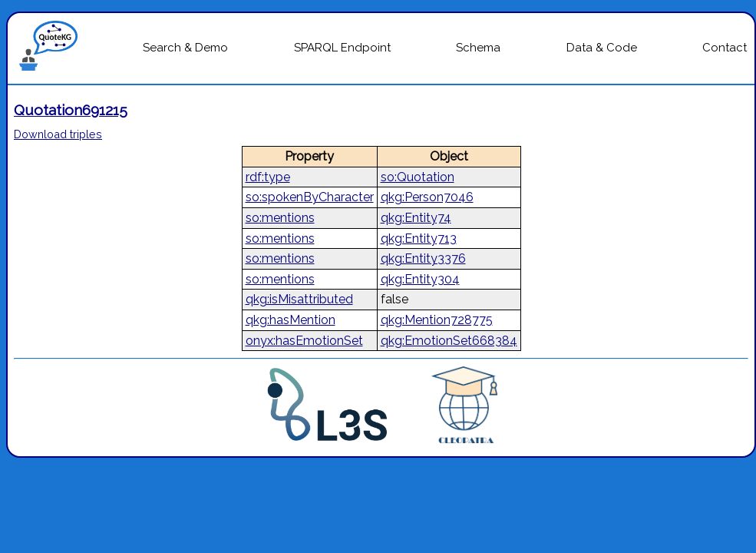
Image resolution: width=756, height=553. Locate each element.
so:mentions (280, 218)
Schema (478, 48)
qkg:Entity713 (419, 238)
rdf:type (268, 177)
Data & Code (602, 48)
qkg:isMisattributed (299, 299)
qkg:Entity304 (420, 279)
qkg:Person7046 (427, 197)
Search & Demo (185, 48)
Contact (725, 48)
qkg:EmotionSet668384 (449, 341)
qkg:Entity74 (416, 218)
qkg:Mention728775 (437, 320)
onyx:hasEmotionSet (304, 341)
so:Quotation (418, 177)
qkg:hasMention (291, 320)
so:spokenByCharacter (310, 197)
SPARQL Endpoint (342, 48)
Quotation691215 (71, 110)
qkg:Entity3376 (423, 258)
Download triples (58, 134)
